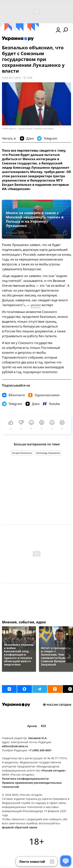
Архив (32, 726)
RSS (43, 726)
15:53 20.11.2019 (11, 78)
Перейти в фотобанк (44, 129)
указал (36, 305)
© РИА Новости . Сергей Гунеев (17, 129)
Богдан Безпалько (22, 453)
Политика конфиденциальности (25, 779)
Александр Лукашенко (48, 453)
